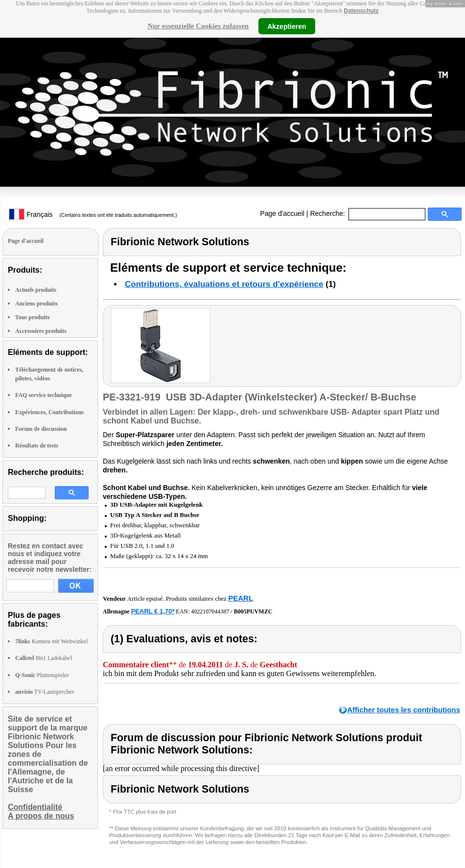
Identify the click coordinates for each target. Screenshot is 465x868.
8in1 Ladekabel (44, 658)
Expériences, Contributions (49, 412)
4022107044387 (210, 611)
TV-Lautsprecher (45, 692)
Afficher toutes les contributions (404, 710)
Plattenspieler (42, 675)
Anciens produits (36, 304)
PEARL (241, 598)
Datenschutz (361, 11)
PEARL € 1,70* (153, 611)
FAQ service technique (44, 395)
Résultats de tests (37, 446)
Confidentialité (35, 807)
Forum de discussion (41, 429)
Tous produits (32, 317)
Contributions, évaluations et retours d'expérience (224, 284)
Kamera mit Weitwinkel (51, 641)
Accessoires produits (41, 331)
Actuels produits (36, 290)
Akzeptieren (287, 26)
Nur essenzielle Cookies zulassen (198, 26)
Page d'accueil (282, 213)
